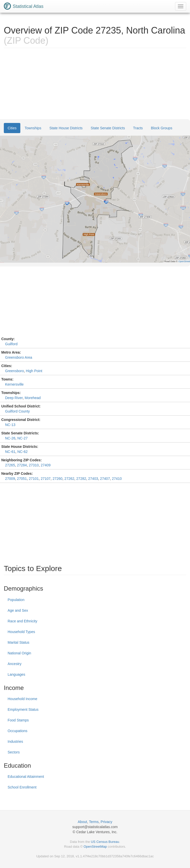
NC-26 (10, 438)
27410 (117, 479)
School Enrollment (22, 787)
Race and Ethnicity (22, 621)
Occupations (18, 731)
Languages (16, 674)
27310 (34, 465)
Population (16, 600)
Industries (15, 741)
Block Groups (162, 128)
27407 (105, 479)
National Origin (19, 653)
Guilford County (17, 411)
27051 (22, 479)
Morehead (33, 398)
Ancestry (14, 664)
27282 (81, 479)
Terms (94, 822)
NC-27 (22, 438)
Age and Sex (18, 610)
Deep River (14, 398)
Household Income (22, 699)
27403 (93, 479)
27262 (69, 479)
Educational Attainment (26, 777)
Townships (33, 128)
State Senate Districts (108, 128)
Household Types (21, 632)
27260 (58, 479)
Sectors (14, 752)
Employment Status (23, 709)
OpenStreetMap (95, 847)
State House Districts (66, 128)
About (82, 822)
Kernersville (14, 384)
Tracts (138, 128)
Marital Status (19, 642)
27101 (34, 479)
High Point (34, 371)
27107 (46, 479)
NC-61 (10, 452)
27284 (22, 465)
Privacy (106, 822)
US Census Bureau (105, 842)
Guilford (11, 344)
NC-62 (22, 452)
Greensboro (14, 371)
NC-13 (10, 425)
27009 (10, 479)
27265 (10, 465)
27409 (46, 465)
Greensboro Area (19, 357)
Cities (12, 128)
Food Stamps (18, 720)
